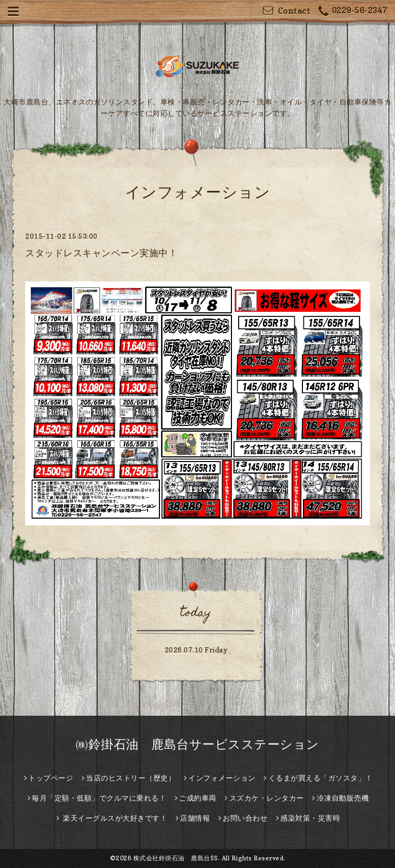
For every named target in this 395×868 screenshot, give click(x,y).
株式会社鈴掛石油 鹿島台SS (176, 858)
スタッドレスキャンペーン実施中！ (101, 253)
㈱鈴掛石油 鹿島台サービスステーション (197, 744)
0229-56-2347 (353, 12)
